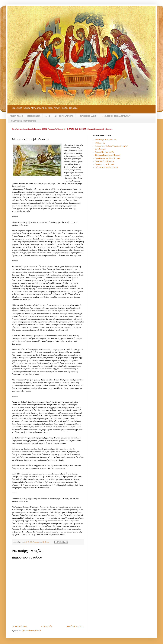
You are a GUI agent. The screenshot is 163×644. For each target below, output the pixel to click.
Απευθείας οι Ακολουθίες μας (106, 140)
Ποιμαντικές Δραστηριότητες (23, 121)
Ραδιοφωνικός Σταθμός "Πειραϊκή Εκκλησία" (111, 146)
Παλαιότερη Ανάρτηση (75, 626)
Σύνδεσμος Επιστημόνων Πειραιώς (108, 155)
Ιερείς (47, 116)
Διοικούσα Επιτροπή (64, 116)
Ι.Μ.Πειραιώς (100, 143)
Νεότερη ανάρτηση (20, 626)
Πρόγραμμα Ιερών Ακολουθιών (116, 116)
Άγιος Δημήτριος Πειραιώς (105, 164)
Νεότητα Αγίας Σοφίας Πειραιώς (107, 167)
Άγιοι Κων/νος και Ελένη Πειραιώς (108, 158)
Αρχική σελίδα (16, 116)
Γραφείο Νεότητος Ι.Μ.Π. (104, 152)
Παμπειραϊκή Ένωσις (88, 116)
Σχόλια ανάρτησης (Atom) (31, 631)
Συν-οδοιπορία (100, 149)
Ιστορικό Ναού (34, 116)
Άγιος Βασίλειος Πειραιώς (104, 161)
